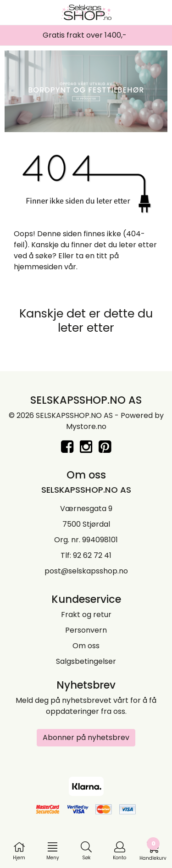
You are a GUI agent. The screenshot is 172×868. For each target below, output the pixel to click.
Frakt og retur (86, 615)
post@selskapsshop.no (86, 571)
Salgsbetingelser (86, 661)
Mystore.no (86, 426)
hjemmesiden (38, 267)
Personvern (86, 630)
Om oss (86, 646)
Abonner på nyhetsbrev (86, 737)
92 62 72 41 (92, 555)
